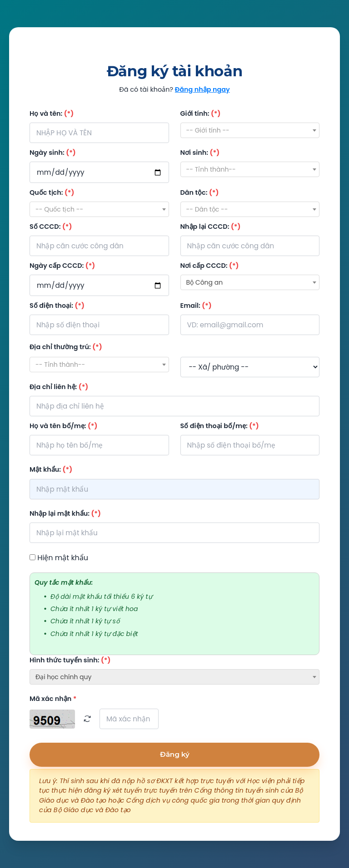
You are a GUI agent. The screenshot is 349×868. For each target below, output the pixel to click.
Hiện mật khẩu (63, 558)
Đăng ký (175, 754)
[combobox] (250, 130)
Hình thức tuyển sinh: (70, 660)
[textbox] (250, 130)
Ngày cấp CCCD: (62, 266)
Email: (196, 306)
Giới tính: (201, 113)
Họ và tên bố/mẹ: (63, 426)
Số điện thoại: (57, 306)
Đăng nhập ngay (202, 89)
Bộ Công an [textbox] (205, 282)
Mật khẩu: (51, 469)
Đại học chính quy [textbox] (63, 677)
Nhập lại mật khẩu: (65, 513)
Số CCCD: (51, 227)
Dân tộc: (200, 192)
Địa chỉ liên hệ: (59, 387)
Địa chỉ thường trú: (66, 347)
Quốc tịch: (52, 192)
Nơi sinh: (200, 153)
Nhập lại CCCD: (211, 227)
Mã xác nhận (53, 699)
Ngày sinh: (53, 153)
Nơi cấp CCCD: (210, 266)
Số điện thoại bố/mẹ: (220, 426)
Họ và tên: (52, 113)
